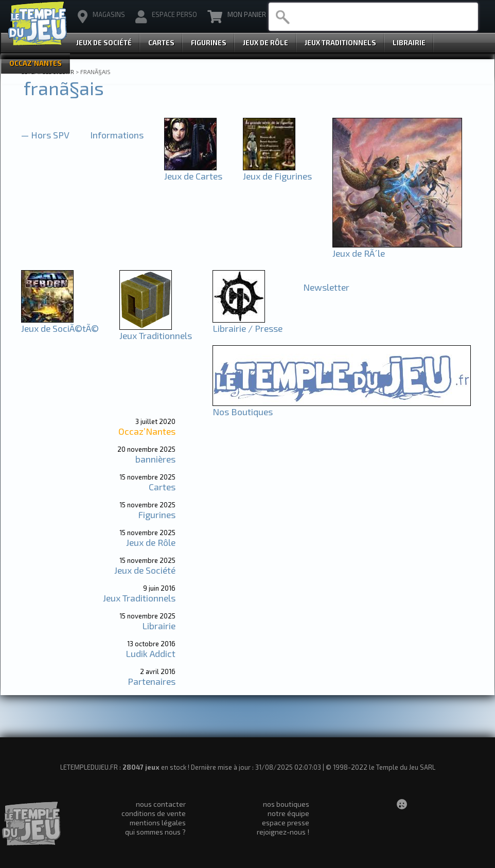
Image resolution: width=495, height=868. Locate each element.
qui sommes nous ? (155, 832)
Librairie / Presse (247, 324)
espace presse (286, 822)
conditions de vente (154, 813)
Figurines (209, 43)
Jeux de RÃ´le (397, 249)
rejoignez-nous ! (283, 832)
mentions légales (158, 822)
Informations (117, 135)
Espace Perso (166, 17)
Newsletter (326, 287)
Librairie (409, 43)
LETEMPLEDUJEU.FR (48, 72)
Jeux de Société (104, 43)
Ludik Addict (151, 653)
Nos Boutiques (342, 407)
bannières (155, 459)
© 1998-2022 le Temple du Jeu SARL (381, 767)
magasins (101, 17)
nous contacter (161, 804)
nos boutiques (286, 804)
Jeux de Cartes (193, 171)
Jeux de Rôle (266, 43)
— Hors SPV (45, 135)
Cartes (161, 43)
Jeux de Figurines (277, 171)
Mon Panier (237, 17)
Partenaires (152, 681)
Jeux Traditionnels (340, 43)
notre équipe (288, 813)
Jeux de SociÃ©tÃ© (60, 324)
